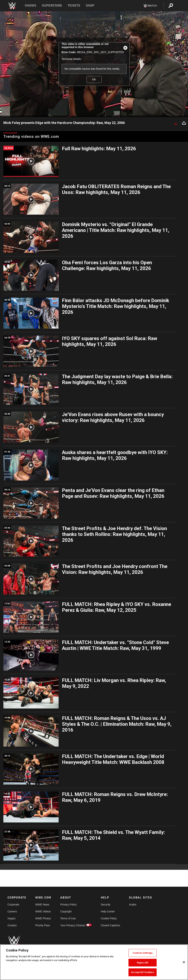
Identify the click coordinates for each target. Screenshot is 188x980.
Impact (11, 918)
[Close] (184, 962)
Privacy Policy (68, 905)
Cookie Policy (109, 918)
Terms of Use (68, 918)
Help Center (108, 911)
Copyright (66, 911)
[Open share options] (184, 123)
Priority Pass (43, 925)
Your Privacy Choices (73, 925)
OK (94, 79)
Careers (12, 911)
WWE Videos (43, 911)
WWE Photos (43, 918)
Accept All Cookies (142, 972)
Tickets (74, 6)
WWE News (42, 905)
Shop (90, 6)
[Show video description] (176, 123)
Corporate (13, 905)
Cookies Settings (143, 953)
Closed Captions (111, 925)
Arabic (133, 905)
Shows (31, 6)
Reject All (143, 963)
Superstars (52, 6)
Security (106, 905)
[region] (94, 962)
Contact (12, 925)
